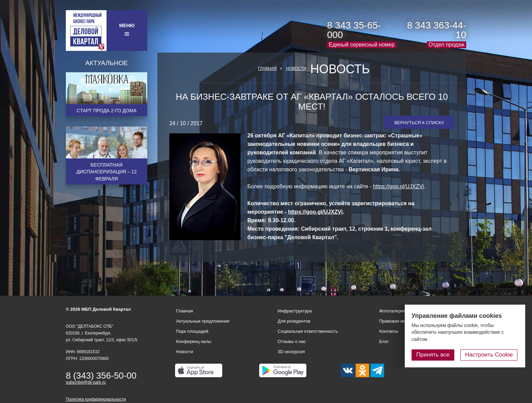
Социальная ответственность (308, 331)
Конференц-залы (194, 341)
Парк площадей (192, 331)
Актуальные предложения (203, 321)
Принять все (435, 355)
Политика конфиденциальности (96, 399)
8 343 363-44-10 (437, 30)
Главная (267, 69)
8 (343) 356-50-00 (101, 376)
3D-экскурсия (291, 352)
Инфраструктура (294, 311)
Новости (296, 69)
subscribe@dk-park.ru (86, 382)
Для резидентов (294, 321)
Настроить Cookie (490, 355)
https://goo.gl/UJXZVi (398, 186)
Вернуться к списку (419, 123)
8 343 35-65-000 (354, 30)
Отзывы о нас (292, 341)
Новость (340, 69)
